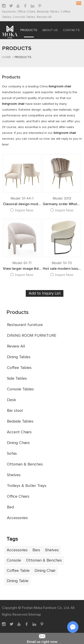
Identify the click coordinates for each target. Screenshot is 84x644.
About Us (50, 30)
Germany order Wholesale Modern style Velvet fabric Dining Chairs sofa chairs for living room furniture (62, 204)
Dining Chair (45, 571)
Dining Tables (19, 357)
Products (29, 30)
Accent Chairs (19, 432)
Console (14, 560)
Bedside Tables (47, 12)
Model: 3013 (62, 198)
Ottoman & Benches (25, 464)
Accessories (17, 518)
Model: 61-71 (22, 263)
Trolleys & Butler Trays (27, 486)
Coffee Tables (19, 368)
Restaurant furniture (25, 325)
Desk (12, 400)
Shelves (14, 475)
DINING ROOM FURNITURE (32, 336)
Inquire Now (24, 210)
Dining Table (18, 581)
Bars (36, 550)
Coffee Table (18, 571)
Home (6, 57)
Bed (10, 507)
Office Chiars (26, 12)
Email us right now (42, 638)
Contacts (71, 30)
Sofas (12, 454)
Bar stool (15, 411)
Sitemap (35, 615)
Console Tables (24, 17)
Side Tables (17, 379)
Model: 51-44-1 (22, 198)
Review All (44, 17)
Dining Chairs (18, 443)
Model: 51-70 (62, 263)
